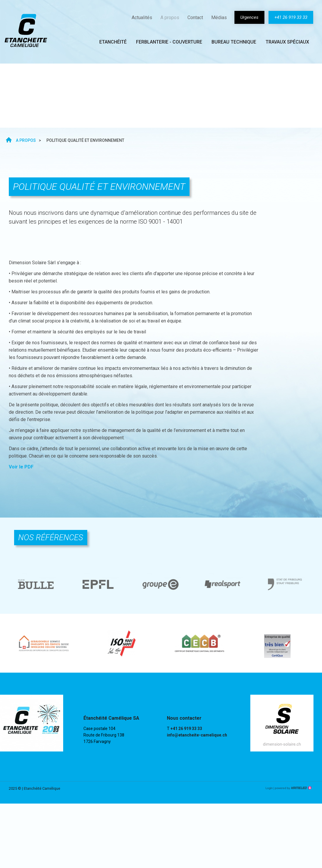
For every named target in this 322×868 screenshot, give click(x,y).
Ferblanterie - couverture (169, 42)
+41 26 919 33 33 (291, 17)
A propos (170, 18)
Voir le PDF (21, 467)
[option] (36, 584)
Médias (219, 18)
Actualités (142, 18)
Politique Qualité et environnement (56, 96)
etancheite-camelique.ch (26, 30)
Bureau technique (234, 42)
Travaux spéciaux (287, 42)
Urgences (249, 17)
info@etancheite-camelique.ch (197, 735)
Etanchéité (113, 42)
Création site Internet (293, 788)
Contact (195, 18)
